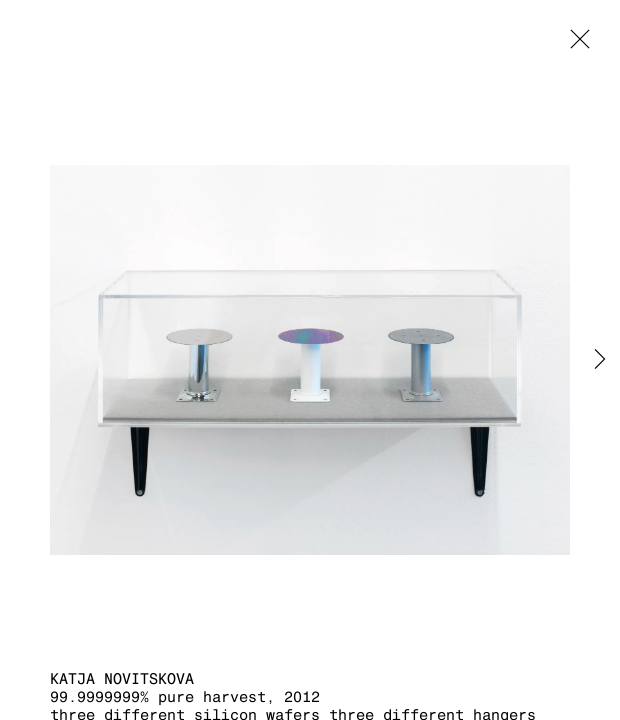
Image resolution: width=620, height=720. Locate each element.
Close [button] (575, 45)
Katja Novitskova (122, 678)
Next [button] (600, 360)
